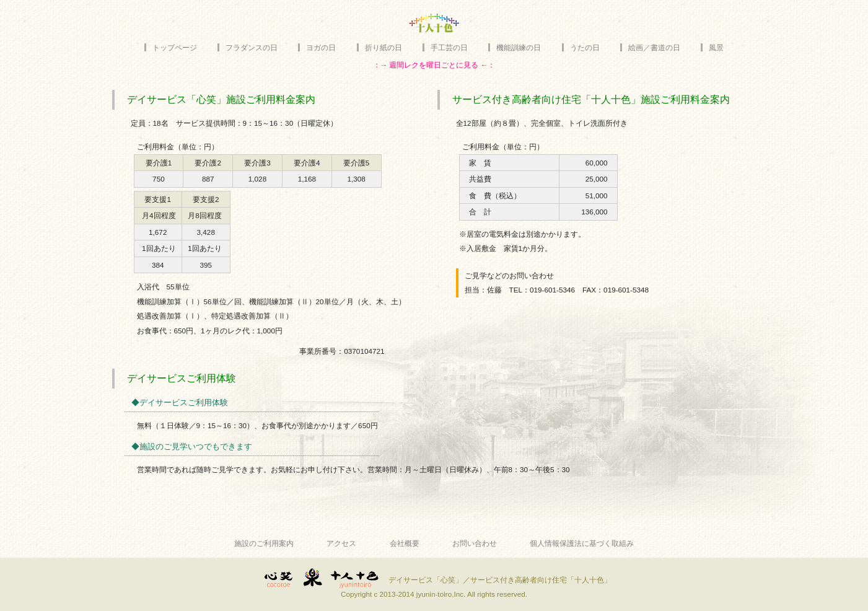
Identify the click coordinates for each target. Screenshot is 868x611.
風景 (716, 47)
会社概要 (405, 543)
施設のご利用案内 (264, 543)
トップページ (175, 47)
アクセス (341, 543)
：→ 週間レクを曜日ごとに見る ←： (434, 65)
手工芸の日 (449, 47)
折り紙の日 (384, 47)
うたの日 (585, 47)
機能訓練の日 (519, 47)
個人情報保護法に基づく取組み (582, 543)
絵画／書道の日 (654, 47)
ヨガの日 (321, 47)
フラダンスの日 (252, 47)
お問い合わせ (475, 543)
